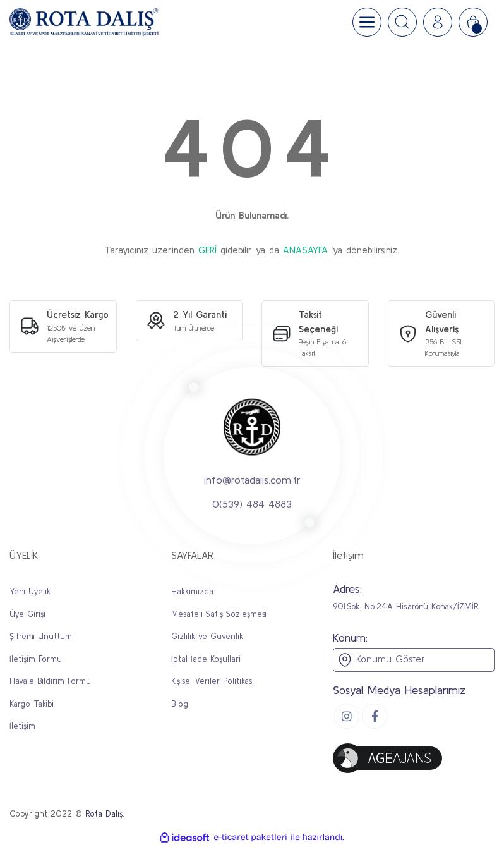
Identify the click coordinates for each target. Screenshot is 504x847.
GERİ (207, 250)
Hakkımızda (192, 591)
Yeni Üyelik (30, 591)
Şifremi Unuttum (41, 636)
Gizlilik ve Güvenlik (207, 636)
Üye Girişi (27, 614)
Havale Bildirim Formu (50, 681)
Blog (180, 704)
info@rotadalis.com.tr (252, 479)
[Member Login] (438, 22)
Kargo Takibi (32, 704)
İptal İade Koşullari (206, 659)
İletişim (22, 726)
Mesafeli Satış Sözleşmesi (219, 614)
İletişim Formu (36, 659)
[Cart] (473, 22)
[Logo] (84, 22)
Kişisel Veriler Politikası (213, 681)
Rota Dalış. (105, 814)
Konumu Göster (381, 660)
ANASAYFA (305, 250)
